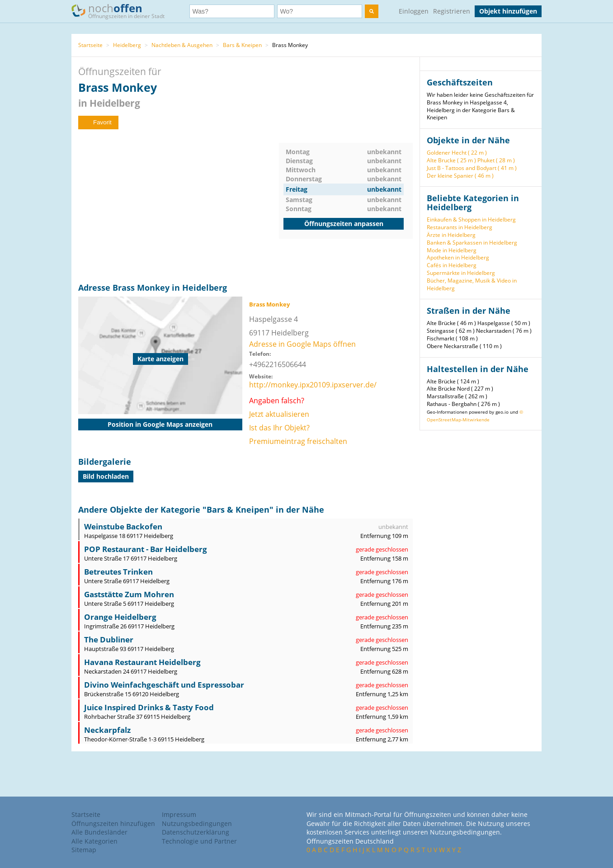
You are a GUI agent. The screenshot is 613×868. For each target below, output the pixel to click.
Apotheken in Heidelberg (458, 257)
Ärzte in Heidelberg (451, 235)
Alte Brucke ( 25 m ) (451, 160)
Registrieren (452, 11)
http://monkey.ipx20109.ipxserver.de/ (313, 385)
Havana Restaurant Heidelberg (142, 662)
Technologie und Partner (199, 841)
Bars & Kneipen (242, 45)
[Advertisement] (179, 206)
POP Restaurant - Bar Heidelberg (146, 549)
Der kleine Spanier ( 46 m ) (460, 176)
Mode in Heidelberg (452, 250)
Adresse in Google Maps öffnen (302, 344)
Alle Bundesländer (99, 832)
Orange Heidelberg (120, 617)
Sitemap (84, 850)
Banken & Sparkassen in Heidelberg (472, 243)
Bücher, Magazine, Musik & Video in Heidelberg (472, 284)
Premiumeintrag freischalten (298, 441)
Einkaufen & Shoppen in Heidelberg (471, 219)
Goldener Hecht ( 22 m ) (457, 153)
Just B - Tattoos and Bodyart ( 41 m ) (472, 168)
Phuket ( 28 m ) (496, 160)
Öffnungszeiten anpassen (344, 224)
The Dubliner (109, 639)
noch (122, 11)
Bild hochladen (106, 476)
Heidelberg (127, 45)
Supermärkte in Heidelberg (461, 273)
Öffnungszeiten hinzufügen (113, 823)
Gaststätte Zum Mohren (129, 594)
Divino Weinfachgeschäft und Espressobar (164, 685)
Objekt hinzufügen (508, 11)
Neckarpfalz (107, 730)
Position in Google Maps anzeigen (160, 424)
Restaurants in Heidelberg (460, 227)
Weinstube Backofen (123, 526)
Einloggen (414, 11)
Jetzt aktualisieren (279, 414)
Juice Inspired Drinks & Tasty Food (149, 707)
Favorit (98, 122)
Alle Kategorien (94, 841)
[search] (372, 11)
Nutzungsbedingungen (197, 823)
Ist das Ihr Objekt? (279, 428)
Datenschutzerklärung (196, 832)
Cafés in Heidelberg (452, 265)
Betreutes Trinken (118, 572)
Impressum (179, 814)
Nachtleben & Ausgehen (182, 45)
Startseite (90, 45)
